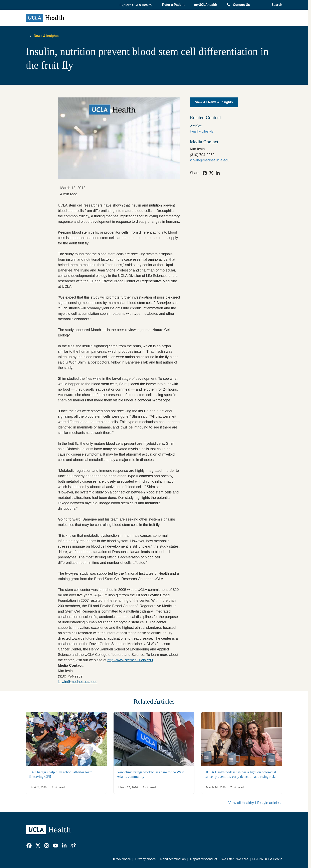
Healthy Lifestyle (202, 131)
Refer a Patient (173, 5)
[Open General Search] (276, 5)
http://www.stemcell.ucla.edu (130, 660)
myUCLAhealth (206, 5)
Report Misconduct (204, 859)
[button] (136, 5)
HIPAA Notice (121, 859)
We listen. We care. (235, 859)
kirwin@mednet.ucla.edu (78, 682)
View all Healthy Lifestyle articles (254, 803)
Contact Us (241, 5)
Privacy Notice (145, 859)
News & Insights (46, 36)
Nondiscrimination (173, 859)
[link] (205, 173)
